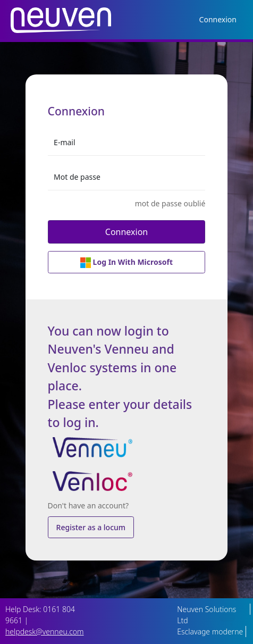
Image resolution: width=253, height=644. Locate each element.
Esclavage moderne (210, 632)
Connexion (218, 19)
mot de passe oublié (170, 203)
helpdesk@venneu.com (45, 632)
